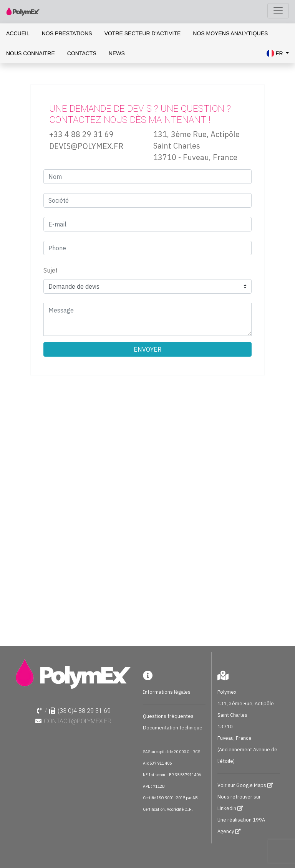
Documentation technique (173, 728)
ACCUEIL (18, 33)
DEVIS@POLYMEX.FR (86, 146)
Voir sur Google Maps (242, 785)
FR (275, 53)
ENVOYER (147, 349)
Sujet (51, 270)
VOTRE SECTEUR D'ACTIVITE (143, 33)
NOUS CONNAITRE (31, 53)
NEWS (117, 53)
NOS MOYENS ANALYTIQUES (230, 33)
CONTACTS (82, 53)
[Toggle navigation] (278, 11)
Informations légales (167, 692)
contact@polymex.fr (78, 721)
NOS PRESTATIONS (67, 33)
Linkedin (227, 808)
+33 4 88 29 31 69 (81, 134)
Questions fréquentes (168, 716)
